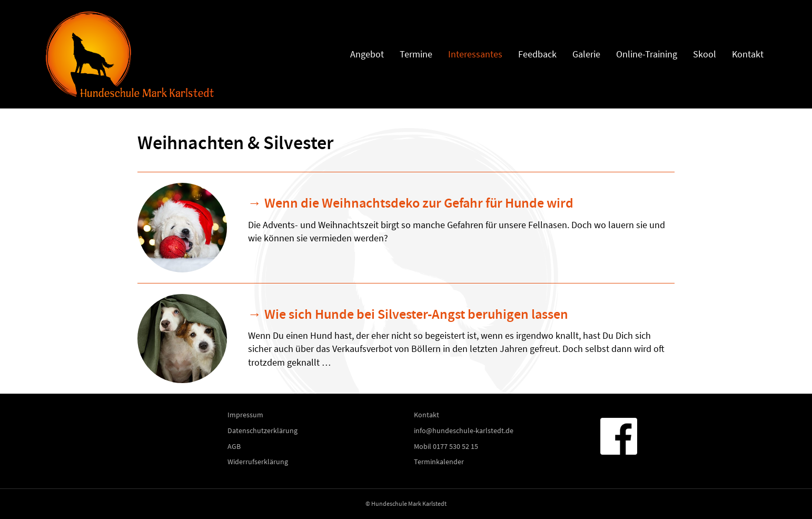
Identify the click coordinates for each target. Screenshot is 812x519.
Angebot (367, 54)
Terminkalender (439, 462)
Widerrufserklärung (258, 462)
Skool (705, 54)
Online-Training (647, 54)
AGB (234, 446)
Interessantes (475, 54)
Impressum (245, 415)
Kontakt (748, 54)
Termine (416, 54)
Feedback (537, 54)
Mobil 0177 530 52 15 (446, 446)
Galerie (586, 54)
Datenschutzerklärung (263, 430)
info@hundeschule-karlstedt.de (464, 430)
